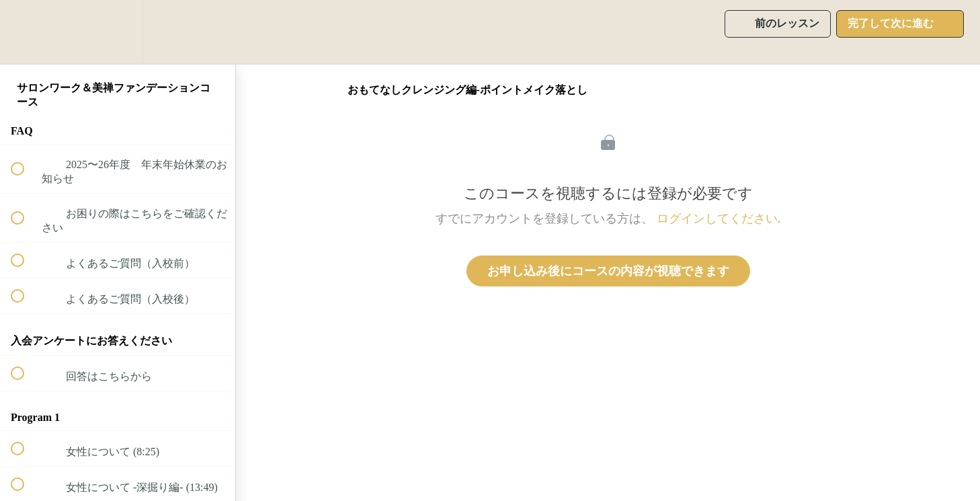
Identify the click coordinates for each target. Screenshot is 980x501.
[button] (25, 32)
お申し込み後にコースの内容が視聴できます (608, 271)
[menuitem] (118, 32)
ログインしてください (717, 219)
